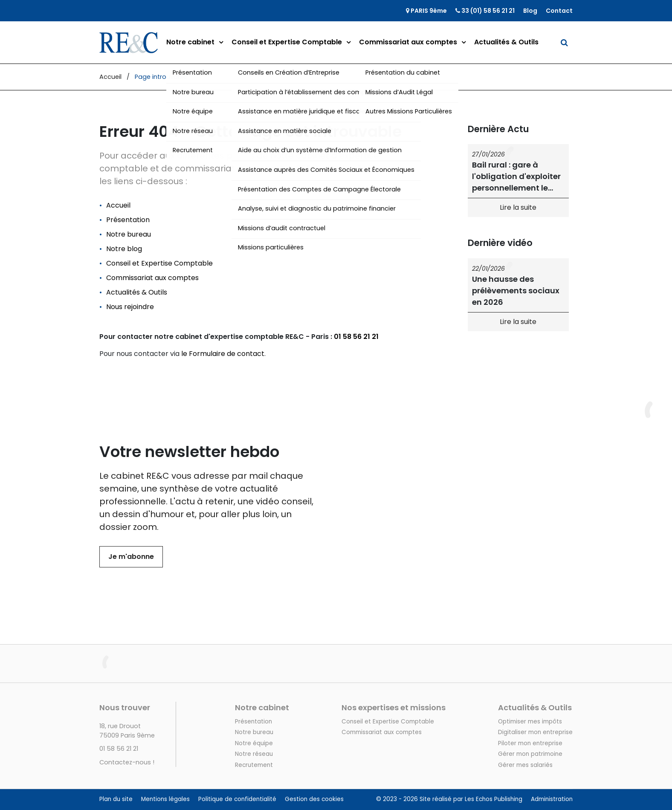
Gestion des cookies (314, 799)
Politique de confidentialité (237, 799)
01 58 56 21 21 (356, 337)
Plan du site (116, 799)
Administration (552, 799)
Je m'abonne (131, 557)
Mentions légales (165, 799)
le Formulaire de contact (223, 354)
